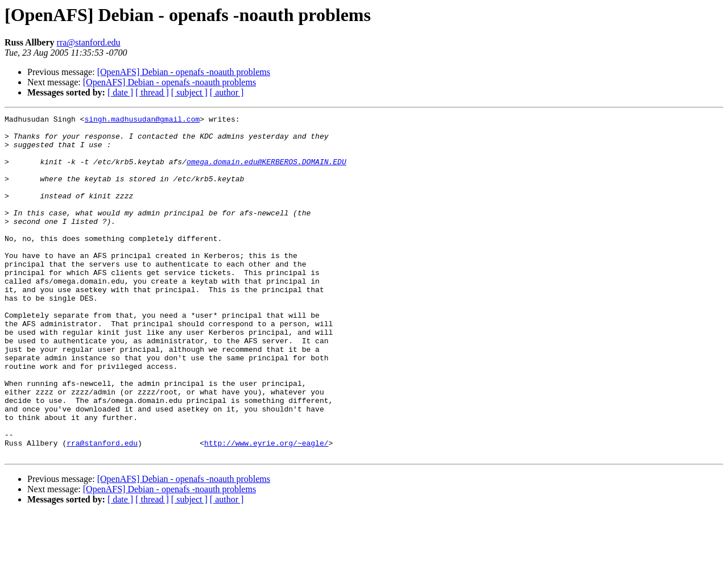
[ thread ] (152, 92)
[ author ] (227, 92)
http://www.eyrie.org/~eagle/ (266, 509)
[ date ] (120, 92)
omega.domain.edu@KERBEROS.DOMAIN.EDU (266, 172)
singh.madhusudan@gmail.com (142, 120)
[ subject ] (189, 92)
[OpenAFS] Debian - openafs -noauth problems (184, 72)
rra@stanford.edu (89, 42)
